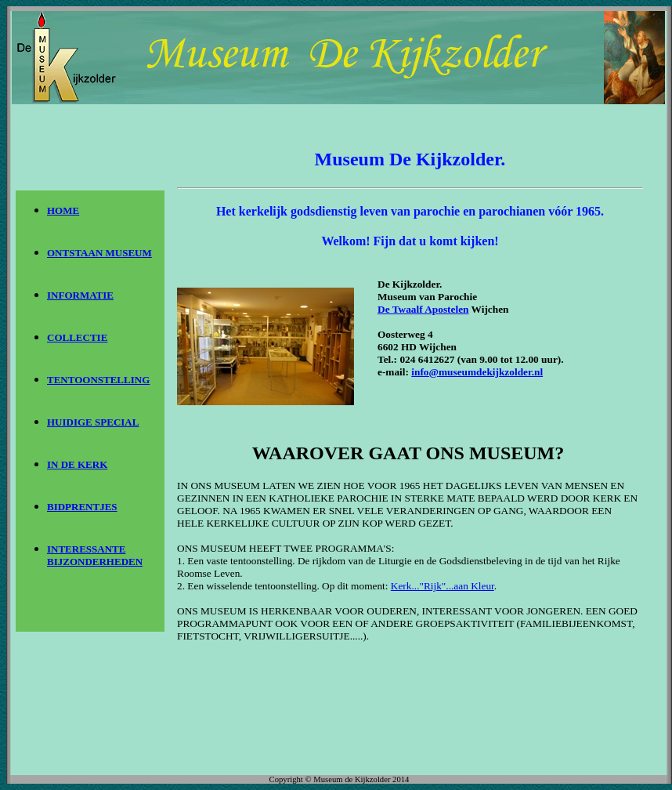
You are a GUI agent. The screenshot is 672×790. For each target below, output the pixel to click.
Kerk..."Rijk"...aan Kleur (443, 586)
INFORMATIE (80, 295)
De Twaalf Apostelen (423, 309)
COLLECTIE (77, 337)
